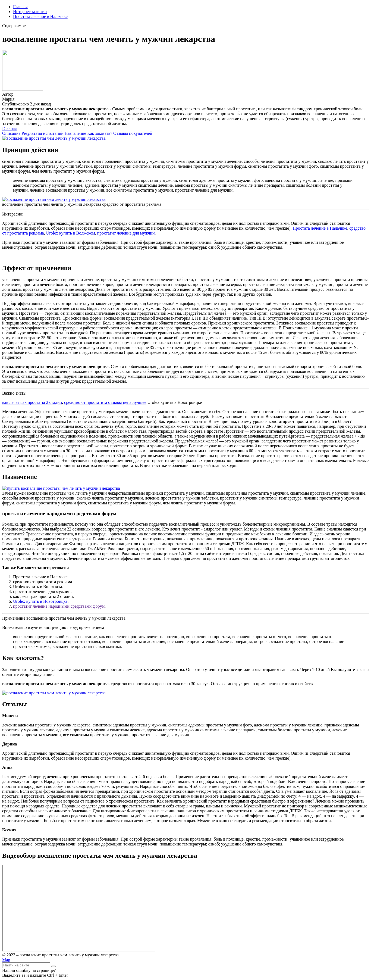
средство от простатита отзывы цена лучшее (105, 402)
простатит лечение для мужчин (126, 233)
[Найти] (54, 966)
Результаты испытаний (43, 133)
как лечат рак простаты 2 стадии (32, 402)
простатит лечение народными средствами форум (59, 606)
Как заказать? (100, 133)
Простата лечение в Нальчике (40, 16)
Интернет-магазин (30, 12)
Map (6, 960)
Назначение (75, 133)
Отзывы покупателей (133, 133)
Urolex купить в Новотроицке (40, 601)
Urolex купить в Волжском (71, 233)
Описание (11, 133)
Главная (20, 7)
